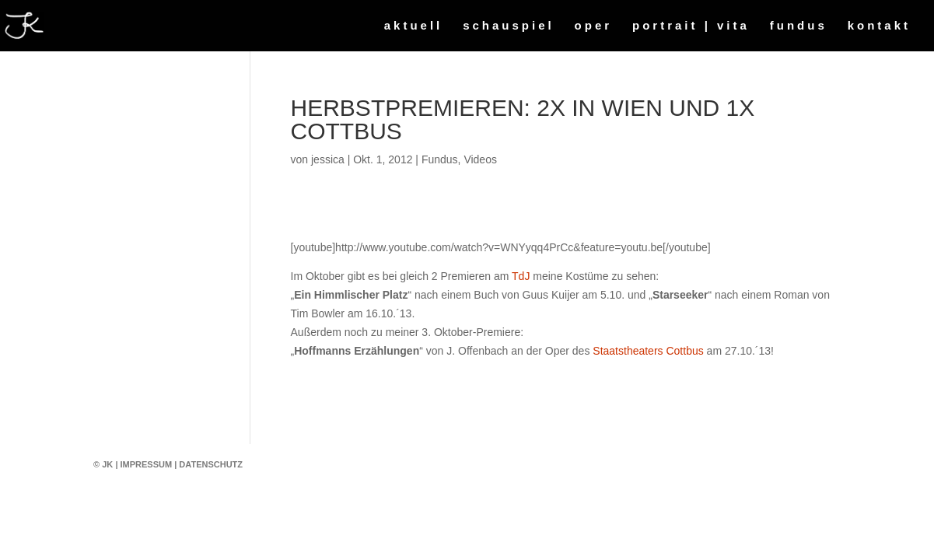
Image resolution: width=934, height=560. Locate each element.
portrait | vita (691, 26)
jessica (328, 159)
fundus (799, 26)
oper (594, 26)
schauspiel (509, 26)
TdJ (521, 276)
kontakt (879, 26)
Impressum (147, 464)
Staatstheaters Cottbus (648, 351)
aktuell (414, 26)
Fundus (440, 159)
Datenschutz (211, 464)
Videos (480, 159)
